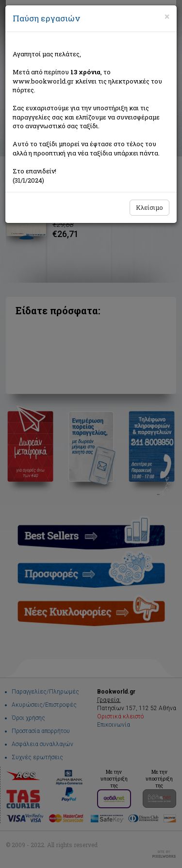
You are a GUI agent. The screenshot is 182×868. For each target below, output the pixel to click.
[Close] (167, 17)
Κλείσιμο (149, 207)
